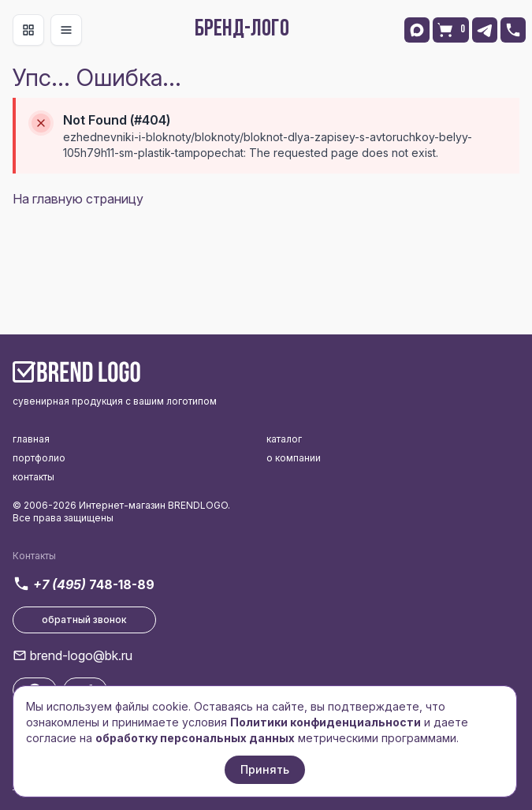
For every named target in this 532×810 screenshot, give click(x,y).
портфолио (39, 458)
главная (31, 439)
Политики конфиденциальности (326, 722)
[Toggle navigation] (28, 30)
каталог (284, 439)
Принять (265, 769)
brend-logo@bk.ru (81, 655)
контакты (33, 477)
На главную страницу (78, 199)
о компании (294, 458)
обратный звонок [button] (84, 620)
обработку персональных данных (195, 738)
